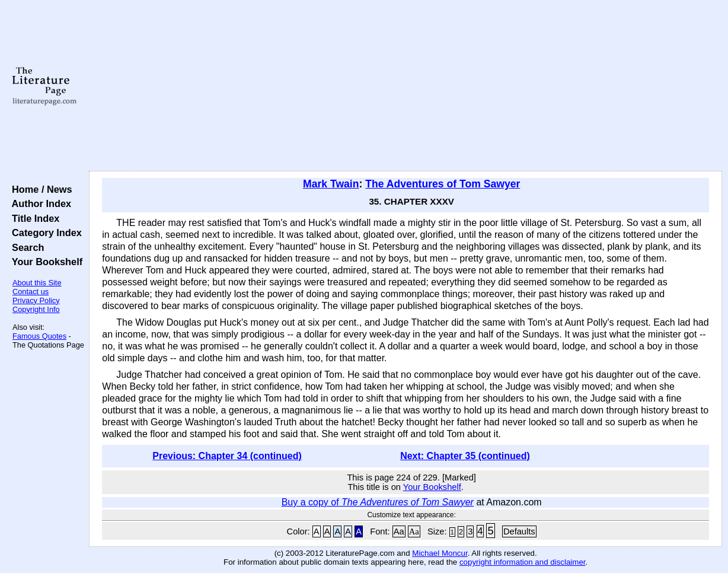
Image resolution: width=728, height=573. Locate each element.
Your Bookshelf (44, 262)
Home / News (39, 189)
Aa (399, 531)
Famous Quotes (39, 336)
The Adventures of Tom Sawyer (443, 184)
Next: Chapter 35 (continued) (465, 456)
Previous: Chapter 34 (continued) (227, 456)
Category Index (44, 233)
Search (25, 247)
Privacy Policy (36, 300)
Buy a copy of (378, 502)
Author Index (39, 203)
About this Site (37, 283)
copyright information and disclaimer (523, 562)
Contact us (31, 292)
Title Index (33, 218)
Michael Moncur (440, 553)
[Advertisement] (405, 86)
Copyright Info (36, 309)
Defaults (519, 531)
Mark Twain (331, 184)
